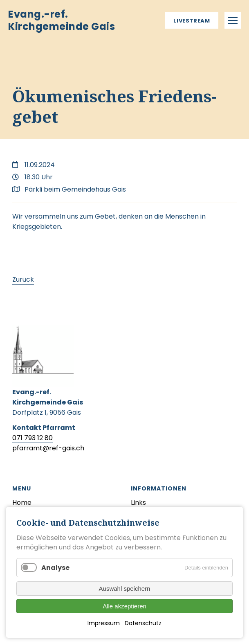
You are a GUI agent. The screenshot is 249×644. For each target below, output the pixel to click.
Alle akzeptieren (124, 606)
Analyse (55, 568)
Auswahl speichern (125, 589)
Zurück (23, 279)
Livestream (192, 21)
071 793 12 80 (33, 438)
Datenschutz (143, 623)
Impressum (104, 623)
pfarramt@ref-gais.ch (48, 448)
